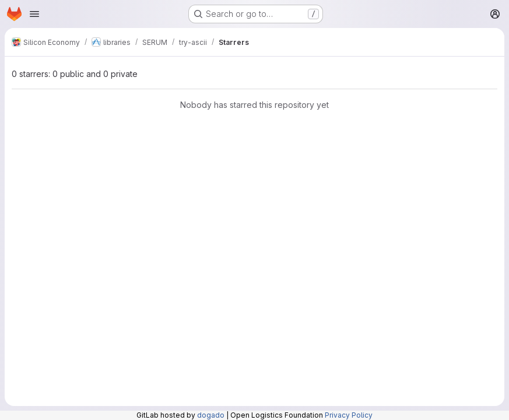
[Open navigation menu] (34, 14)
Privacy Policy (349, 415)
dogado (211, 415)
